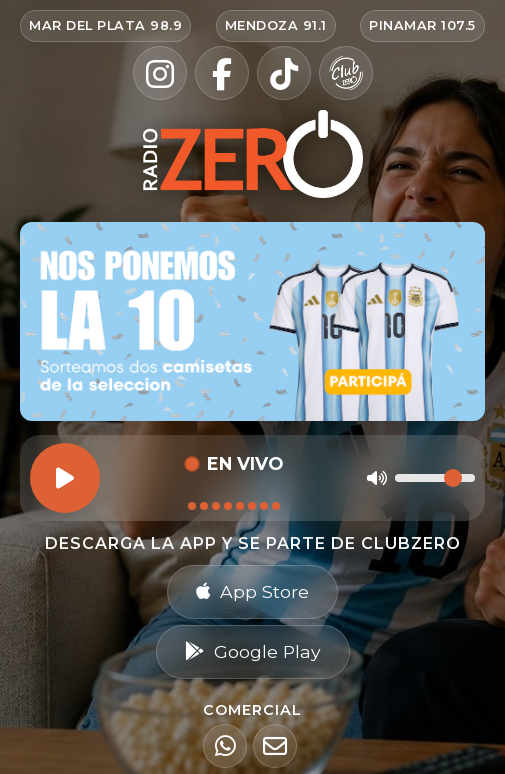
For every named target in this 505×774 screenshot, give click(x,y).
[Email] (275, 746)
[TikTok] (284, 73)
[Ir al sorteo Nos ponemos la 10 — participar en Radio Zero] (252, 321)
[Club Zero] (346, 73)
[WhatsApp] (225, 746)
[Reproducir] (65, 478)
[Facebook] (222, 73)
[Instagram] (160, 73)
